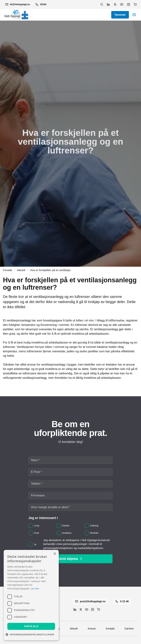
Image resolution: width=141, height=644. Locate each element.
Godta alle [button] (31, 626)
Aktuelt (21, 270)
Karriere (129, 629)
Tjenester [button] (120, 15)
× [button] (55, 554)
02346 (41, 4)
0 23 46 (122, 601)
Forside (8, 270)
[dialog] (31, 595)
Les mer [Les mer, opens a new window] (35, 589)
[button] (18, 4)
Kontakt (110, 629)
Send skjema (70, 559)
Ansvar (92, 629)
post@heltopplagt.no (90, 601)
